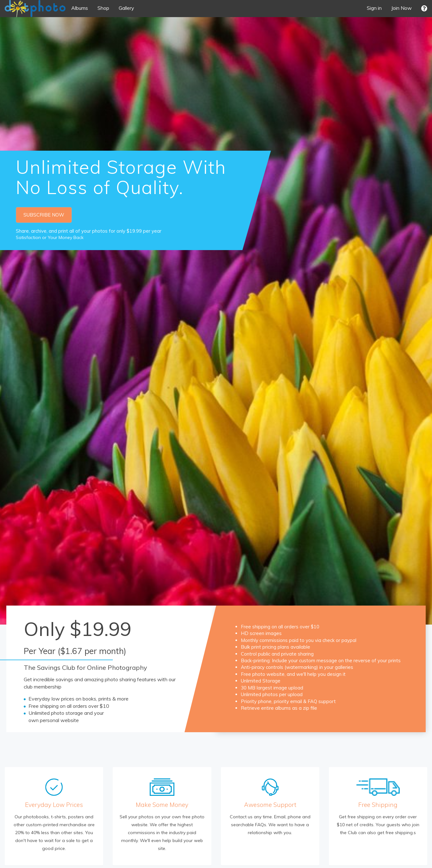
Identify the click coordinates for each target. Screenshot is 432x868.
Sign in (374, 8)
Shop (103, 8)
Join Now (401, 8)
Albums (80, 8)
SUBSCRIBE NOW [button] (44, 215)
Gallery (126, 8)
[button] (424, 8)
